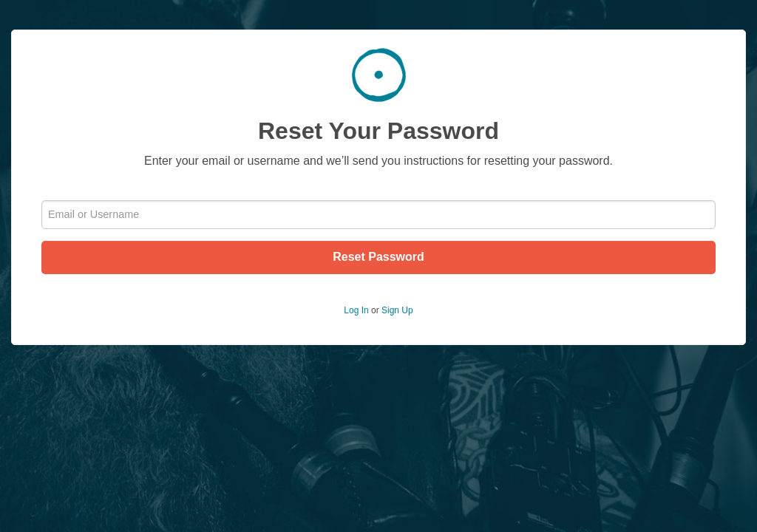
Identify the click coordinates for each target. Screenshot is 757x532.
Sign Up (397, 310)
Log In (356, 310)
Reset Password (378, 257)
